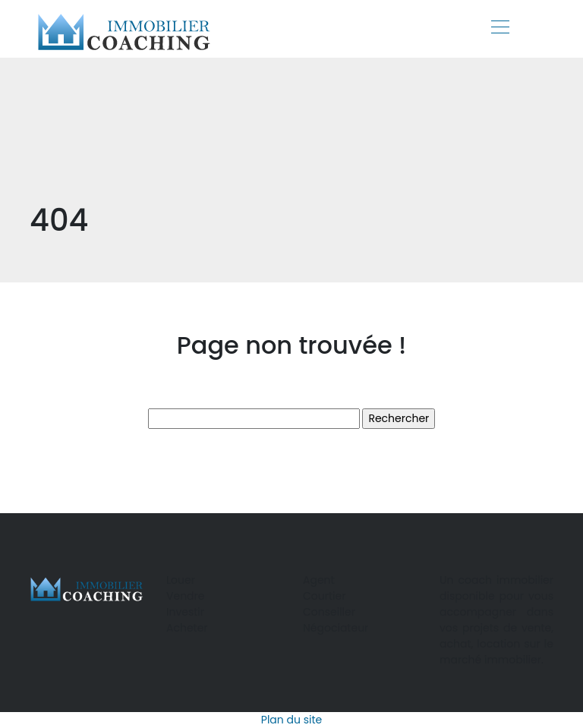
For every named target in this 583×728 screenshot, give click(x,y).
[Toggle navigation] (499, 29)
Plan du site (291, 720)
